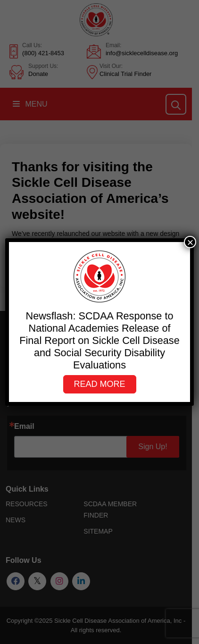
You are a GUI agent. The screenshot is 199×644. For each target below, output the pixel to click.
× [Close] (190, 242)
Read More (100, 384)
